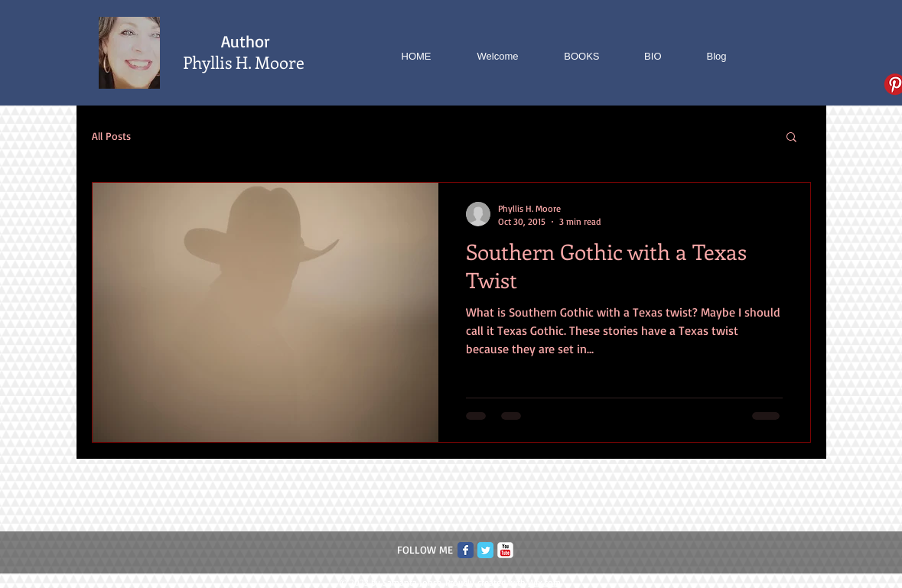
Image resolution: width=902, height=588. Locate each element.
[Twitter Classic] (485, 550)
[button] (791, 138)
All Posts (111, 136)
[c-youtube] (505, 550)
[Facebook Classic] (466, 550)
